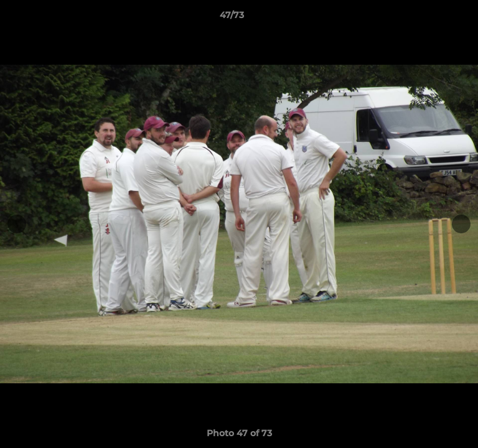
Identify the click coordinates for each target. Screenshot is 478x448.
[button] (433, 18)
